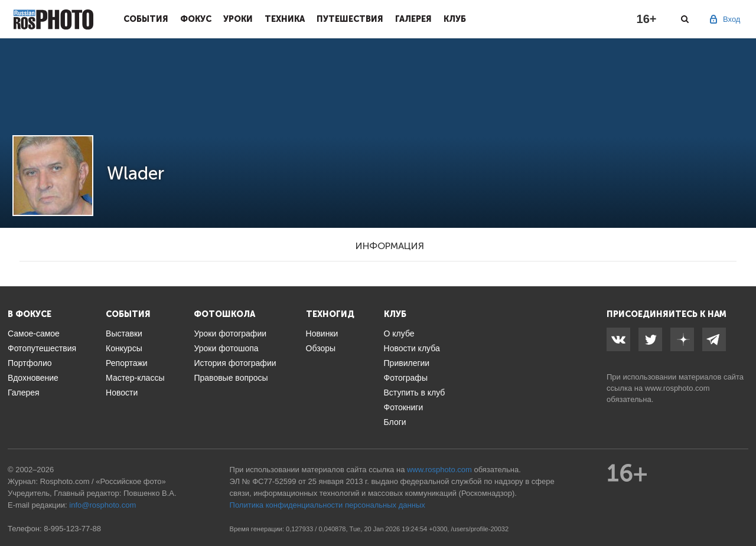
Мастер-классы (135, 378)
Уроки (238, 19)
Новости (122, 393)
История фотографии (235, 363)
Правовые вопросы (231, 378)
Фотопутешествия (42, 348)
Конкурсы (124, 348)
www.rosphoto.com (677, 388)
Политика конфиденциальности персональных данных (328, 505)
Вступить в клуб (415, 393)
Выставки (124, 334)
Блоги (395, 422)
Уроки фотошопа (226, 348)
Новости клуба (412, 348)
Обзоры (321, 348)
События (146, 19)
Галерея (413, 19)
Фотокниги (404, 407)
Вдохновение (33, 378)
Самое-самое (34, 334)
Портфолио (30, 363)
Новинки (322, 334)
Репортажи (127, 363)
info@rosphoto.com (102, 505)
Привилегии (407, 363)
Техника (285, 19)
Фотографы (406, 378)
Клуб (455, 19)
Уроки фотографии (230, 334)
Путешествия (350, 19)
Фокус (196, 19)
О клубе (399, 334)
